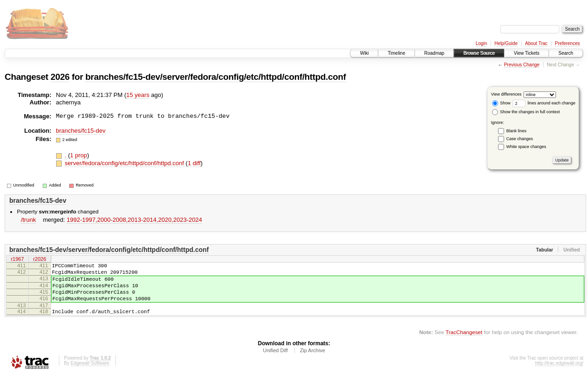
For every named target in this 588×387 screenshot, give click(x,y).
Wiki (364, 53)
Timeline (396, 53)
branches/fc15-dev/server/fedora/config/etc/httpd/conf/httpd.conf (216, 77)
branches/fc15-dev (81, 131)
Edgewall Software (90, 374)
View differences (506, 94)
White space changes (526, 147)
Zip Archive (313, 361)
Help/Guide (506, 43)
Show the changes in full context (526, 112)
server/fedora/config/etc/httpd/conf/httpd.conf (125, 163)
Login (481, 43)
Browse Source (479, 53)
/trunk (29, 220)
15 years (138, 95)
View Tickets (527, 53)
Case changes (520, 139)
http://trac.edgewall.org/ (559, 374)
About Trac (536, 43)
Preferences (568, 43)
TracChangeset (464, 343)
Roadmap (434, 53)
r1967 (17, 259)
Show (501, 103)
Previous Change (522, 65)
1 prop (79, 155)
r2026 (39, 259)
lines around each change (544, 103)
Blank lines (517, 131)
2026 (60, 77)
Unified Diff (275, 361)
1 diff (194, 163)
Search (566, 53)
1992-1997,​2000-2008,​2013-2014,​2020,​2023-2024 (134, 220)
